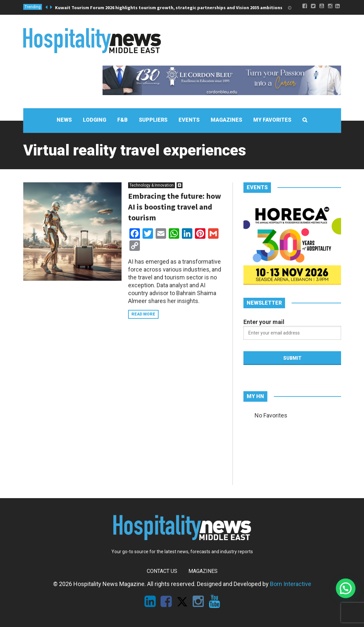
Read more (143, 314)
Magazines (203, 571)
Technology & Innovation (152, 185)
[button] (346, 588)
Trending (33, 7)
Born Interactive (291, 584)
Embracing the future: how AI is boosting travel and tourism (175, 207)
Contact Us (162, 571)
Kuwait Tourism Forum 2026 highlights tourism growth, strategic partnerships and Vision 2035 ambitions (169, 8)
